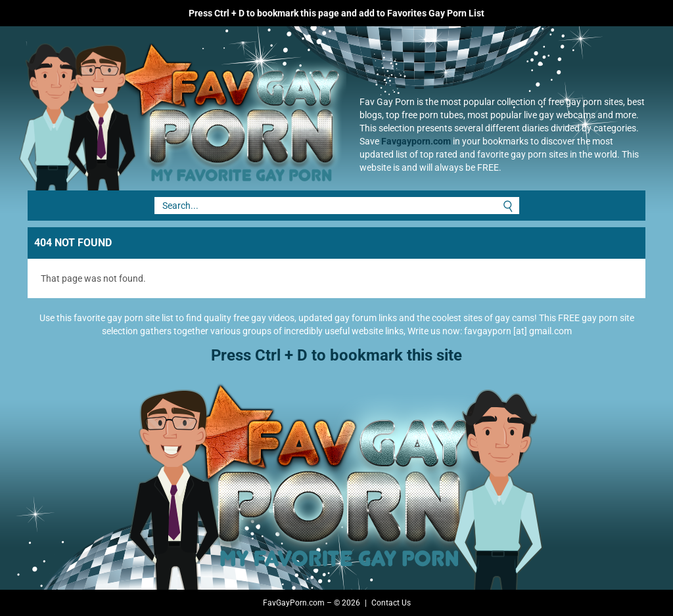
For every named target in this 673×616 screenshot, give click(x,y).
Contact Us (391, 603)
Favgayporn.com (416, 141)
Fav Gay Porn (175, 108)
